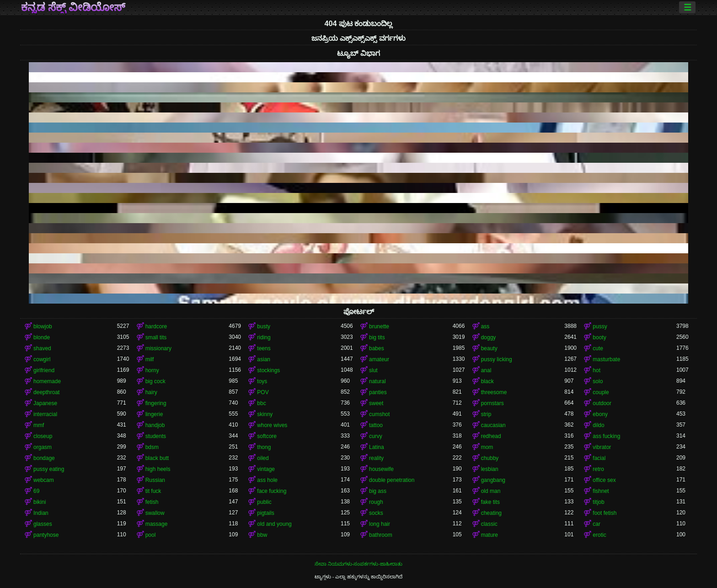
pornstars (492, 403)
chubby (490, 458)
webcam (44, 480)
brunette (379, 326)
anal (486, 370)
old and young (274, 524)
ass (485, 326)
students (156, 436)
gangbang (493, 480)
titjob (598, 502)
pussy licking (497, 359)
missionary (158, 348)
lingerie (154, 414)
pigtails (265, 513)
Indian (41, 513)
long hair (380, 524)
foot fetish (605, 513)
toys (262, 381)
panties (378, 392)
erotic (599, 535)
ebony (600, 414)
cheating (491, 513)
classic (489, 524)
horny (152, 370)
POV (263, 392)
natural (377, 381)
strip (486, 414)
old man (491, 491)
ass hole (267, 480)
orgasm (43, 447)
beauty (489, 348)
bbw (262, 535)
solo (598, 381)
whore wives (272, 425)
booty (599, 337)
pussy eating (49, 469)
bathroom (381, 535)
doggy (489, 337)
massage (157, 524)
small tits (156, 337)
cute (598, 348)
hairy (151, 392)
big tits (377, 337)
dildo (598, 425)
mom (487, 447)
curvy (376, 436)
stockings (268, 370)
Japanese (45, 403)
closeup (43, 436)
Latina (377, 447)
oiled (263, 458)
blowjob (43, 326)
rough (376, 502)
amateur (379, 359)
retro (598, 469)
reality (376, 458)
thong (264, 447)
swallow (155, 513)
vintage (266, 469)
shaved (42, 348)
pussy (600, 326)
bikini (40, 502)
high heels (158, 469)
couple (601, 392)
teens (264, 348)
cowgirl (42, 359)
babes (377, 348)
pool (151, 535)
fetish (152, 502)
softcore (267, 436)
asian (264, 359)
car (597, 524)
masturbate (606, 359)
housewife (381, 469)
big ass (378, 491)
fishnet (601, 491)
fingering (156, 403)
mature (490, 535)
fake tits (490, 502)
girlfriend (44, 370)
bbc (261, 403)
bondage (44, 458)
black (487, 381)
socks (376, 513)
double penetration (392, 480)
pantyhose (46, 535)
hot (597, 370)
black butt (157, 458)
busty (264, 326)
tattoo (376, 425)
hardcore (156, 326)
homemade (47, 381)
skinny (265, 414)
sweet (376, 403)
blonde (42, 337)
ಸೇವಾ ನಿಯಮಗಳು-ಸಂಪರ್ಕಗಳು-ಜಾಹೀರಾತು (358, 564)
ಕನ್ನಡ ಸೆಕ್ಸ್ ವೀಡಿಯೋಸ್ (73, 7)
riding (264, 337)
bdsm (152, 447)
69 (36, 491)
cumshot (379, 414)
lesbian (490, 469)
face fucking (272, 491)
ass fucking (606, 436)
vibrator (602, 447)
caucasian (493, 425)
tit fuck (153, 491)
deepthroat (46, 392)
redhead (491, 436)
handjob (155, 425)
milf (150, 359)
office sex (604, 480)
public (264, 502)
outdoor (602, 403)
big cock (155, 381)
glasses (43, 524)
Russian (155, 480)
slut (373, 370)
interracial (45, 414)
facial (599, 458)
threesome (494, 392)
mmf (39, 425)
